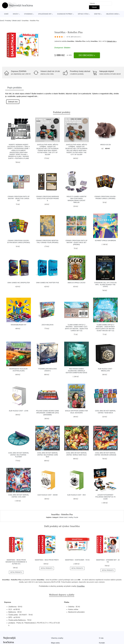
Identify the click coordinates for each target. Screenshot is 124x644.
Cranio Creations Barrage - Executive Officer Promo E (48, 198)
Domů (6, 14)
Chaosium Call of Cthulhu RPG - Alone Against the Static (105, 285)
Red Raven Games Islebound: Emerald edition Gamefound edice (77, 371)
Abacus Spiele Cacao (76, 283)
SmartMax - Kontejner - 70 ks (77, 560)
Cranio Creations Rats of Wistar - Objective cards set (19, 198)
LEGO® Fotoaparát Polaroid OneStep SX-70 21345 (105, 497)
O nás (101, 638)
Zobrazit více (13, 102)
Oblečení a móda (112, 14)
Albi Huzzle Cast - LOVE (19, 411)
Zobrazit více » (112, 41)
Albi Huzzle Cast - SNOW (48, 495)
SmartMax (81, 586)
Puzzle (76, 517)
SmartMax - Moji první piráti (47, 560)
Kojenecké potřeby (65, 14)
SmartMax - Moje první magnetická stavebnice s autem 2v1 (16, 562)
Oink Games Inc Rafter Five (48, 283)
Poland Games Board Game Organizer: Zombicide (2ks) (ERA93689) (48, 413)
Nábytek (97, 14)
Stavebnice (28, 14)
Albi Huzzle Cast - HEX (77, 495)
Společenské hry (45, 14)
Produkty (8, 21)
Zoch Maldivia (47, 325)
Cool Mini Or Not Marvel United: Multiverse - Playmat (19, 455)
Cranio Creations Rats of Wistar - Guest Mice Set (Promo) (77, 242)
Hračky (16, 14)
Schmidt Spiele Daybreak (105, 241)
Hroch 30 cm (105, 145)
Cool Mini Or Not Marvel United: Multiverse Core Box (47, 455)
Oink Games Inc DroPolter (19, 283)
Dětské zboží (16, 21)
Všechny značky (57, 638)
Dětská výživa (83, 14)
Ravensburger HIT (19, 325)
